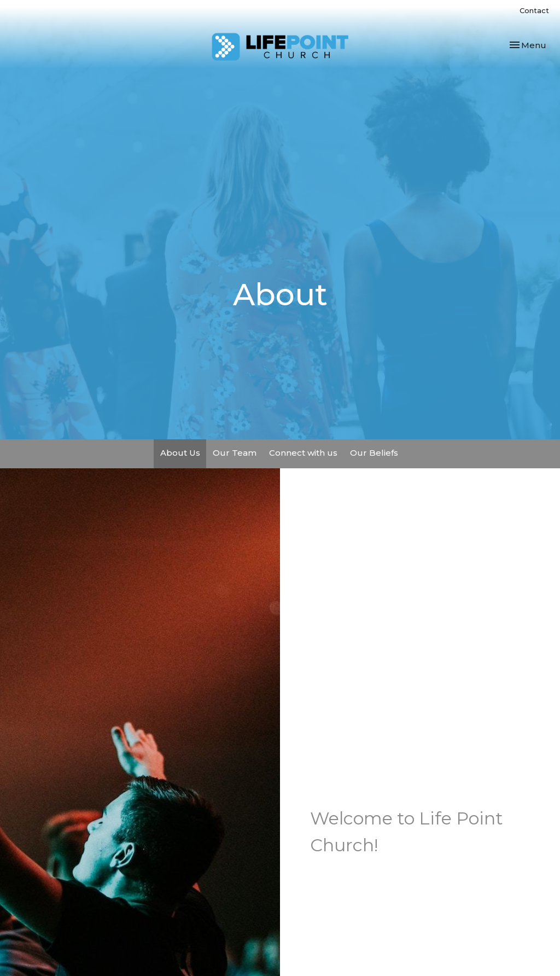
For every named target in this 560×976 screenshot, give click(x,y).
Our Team (235, 453)
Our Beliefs (374, 453)
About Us (180, 453)
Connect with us (303, 453)
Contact (534, 10)
